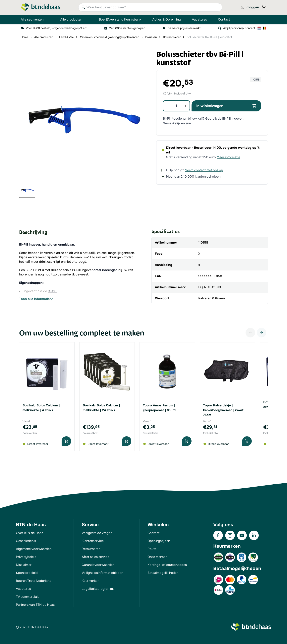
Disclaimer (24, 565)
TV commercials (28, 597)
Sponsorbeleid (27, 573)
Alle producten (74, 20)
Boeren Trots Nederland (34, 581)
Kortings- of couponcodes (167, 565)
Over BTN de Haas (29, 533)
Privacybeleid (26, 557)
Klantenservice (93, 541)
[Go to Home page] (41, 7)
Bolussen (151, 37)
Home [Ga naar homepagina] (24, 37)
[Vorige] (250, 333)
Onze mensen (157, 557)
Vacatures (199, 19)
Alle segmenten (35, 20)
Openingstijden (159, 541)
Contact (224, 19)
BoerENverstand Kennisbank (120, 19)
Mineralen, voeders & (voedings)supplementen (110, 37)
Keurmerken (90, 581)
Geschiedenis (26, 541)
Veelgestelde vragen (97, 533)
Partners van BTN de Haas (35, 605)
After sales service (95, 557)
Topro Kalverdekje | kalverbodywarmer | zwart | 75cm (224, 410)
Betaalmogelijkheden (163, 573)
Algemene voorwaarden (34, 549)
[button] (83, 114)
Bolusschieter (172, 37)
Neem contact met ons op (204, 170)
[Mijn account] (250, 7)
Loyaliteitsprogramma (98, 589)
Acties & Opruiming (167, 19)
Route (152, 549)
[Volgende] (261, 333)
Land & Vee (66, 37)
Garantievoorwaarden (98, 565)
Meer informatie (228, 157)
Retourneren (91, 549)
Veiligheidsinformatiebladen (102, 573)
